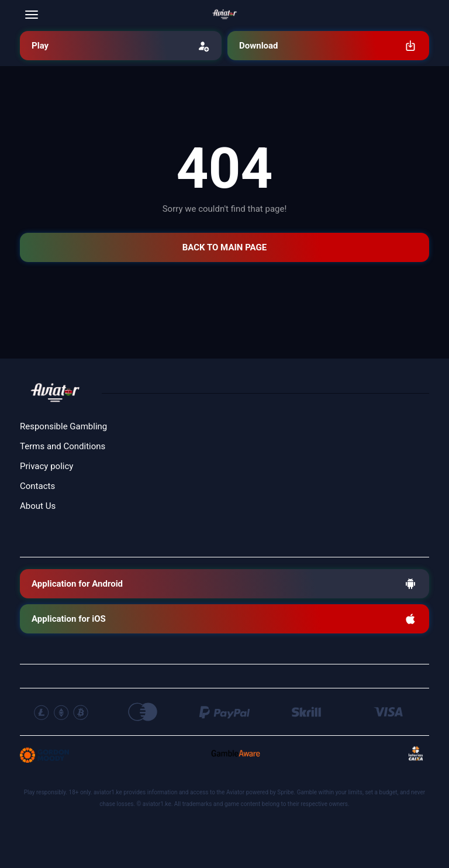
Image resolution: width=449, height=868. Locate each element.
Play (121, 46)
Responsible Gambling (63, 426)
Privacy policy (46, 466)
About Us (38, 506)
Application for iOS (224, 619)
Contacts (37, 486)
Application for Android (224, 584)
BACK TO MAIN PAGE (224, 247)
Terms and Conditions (63, 446)
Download (328, 46)
